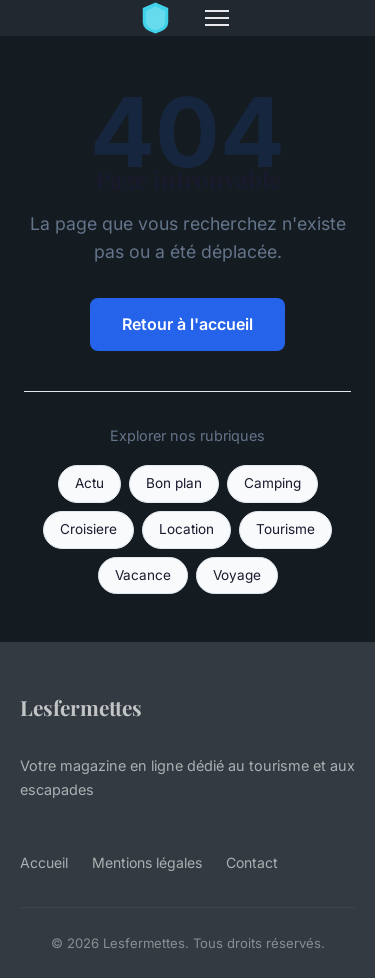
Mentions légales (147, 862)
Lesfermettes (81, 707)
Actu (89, 483)
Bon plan (174, 483)
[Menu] (217, 18)
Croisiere (88, 529)
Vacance (143, 575)
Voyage (237, 575)
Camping (272, 483)
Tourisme (285, 529)
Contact (252, 862)
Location (186, 529)
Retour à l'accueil (187, 324)
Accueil (44, 862)
